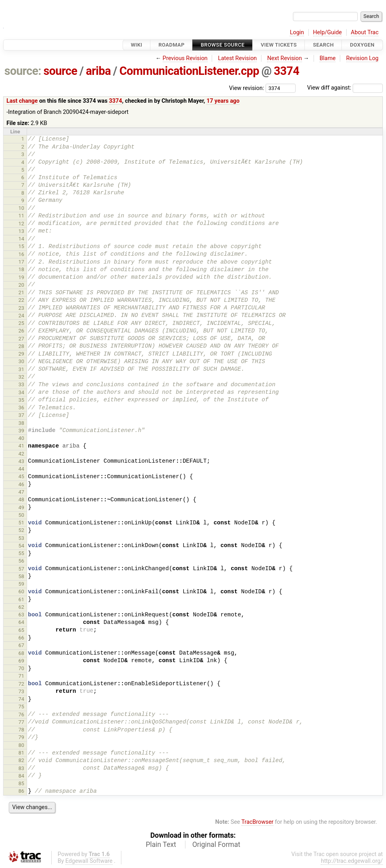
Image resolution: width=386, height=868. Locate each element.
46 (21, 484)
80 (21, 745)
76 (21, 715)
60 (21, 591)
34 (21, 392)
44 (21, 469)
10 (21, 208)
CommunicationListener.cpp (189, 71)
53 (21, 538)
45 (21, 476)
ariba (98, 71)
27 (21, 339)
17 (21, 262)
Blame (328, 58)
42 (21, 454)
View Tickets (279, 45)
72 (21, 684)
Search (323, 45)
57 (21, 569)
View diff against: (345, 88)
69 (21, 661)
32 (21, 377)
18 (21, 269)
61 (21, 599)
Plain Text (161, 845)
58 (21, 576)
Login (297, 32)
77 (21, 722)
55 (21, 553)
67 (21, 645)
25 (21, 323)
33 (21, 384)
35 (21, 400)
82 (21, 760)
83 (21, 768)
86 (21, 791)
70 (21, 668)
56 (21, 561)
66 (21, 638)
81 (21, 753)
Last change (22, 101)
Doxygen (362, 45)
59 (21, 584)
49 (21, 507)
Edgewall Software (89, 861)
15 (21, 246)
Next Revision (284, 58)
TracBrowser (258, 822)
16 (21, 254)
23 (21, 308)
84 (21, 776)
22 (21, 300)
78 (21, 730)
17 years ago (223, 101)
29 (21, 354)
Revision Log (363, 58)
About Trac (365, 32)
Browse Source (222, 45)
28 (21, 346)
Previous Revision (185, 58)
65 (21, 630)
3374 (287, 71)
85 (21, 783)
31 (21, 369)
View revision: (247, 88)
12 (21, 224)
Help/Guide (328, 32)
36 (21, 408)
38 (21, 423)
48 (21, 499)
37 (21, 415)
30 (21, 361)
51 (21, 523)
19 (21, 277)
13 (21, 231)
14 (21, 239)
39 (21, 431)
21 (21, 292)
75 (21, 707)
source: (23, 71)
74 (21, 699)
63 (21, 615)
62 (21, 607)
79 (21, 737)
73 (21, 691)
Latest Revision (238, 58)
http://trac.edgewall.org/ (352, 861)
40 (21, 438)
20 (21, 285)
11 (21, 216)
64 (21, 622)
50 (21, 515)
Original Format (216, 845)
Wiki (137, 45)
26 (21, 331)
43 (21, 461)
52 (21, 530)
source (60, 71)
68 (21, 653)
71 (21, 676)
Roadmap (172, 45)
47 (21, 492)
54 (21, 546)
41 (21, 446)
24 (21, 316)
